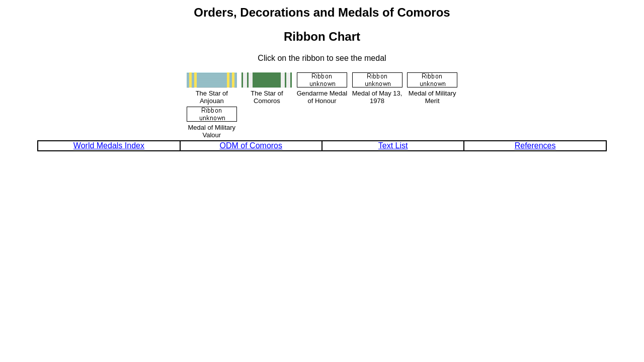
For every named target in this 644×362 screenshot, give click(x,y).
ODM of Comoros (251, 146)
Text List (393, 146)
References (535, 146)
